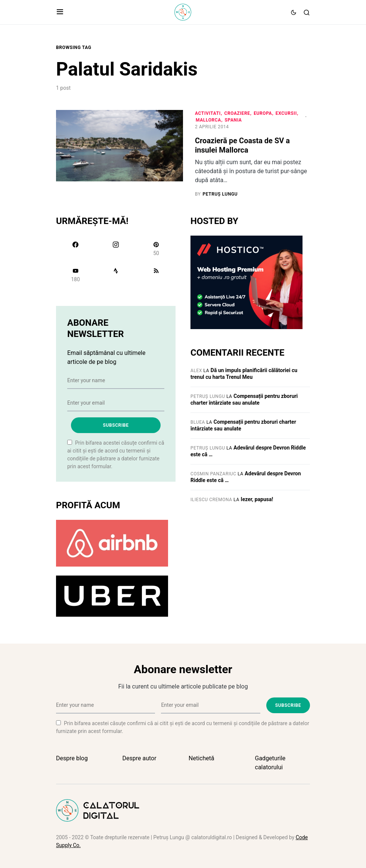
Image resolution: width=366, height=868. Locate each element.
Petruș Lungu (208, 396)
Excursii (286, 113)
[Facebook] (75, 249)
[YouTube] (75, 275)
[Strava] (116, 275)
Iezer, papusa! (257, 499)
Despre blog (72, 758)
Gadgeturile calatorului (270, 763)
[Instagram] (116, 249)
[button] (60, 12)
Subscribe (116, 425)
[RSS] (156, 275)
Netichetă (201, 758)
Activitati (208, 113)
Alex (196, 371)
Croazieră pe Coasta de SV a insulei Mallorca (242, 145)
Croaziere (237, 113)
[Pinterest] (156, 249)
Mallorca (208, 120)
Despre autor (139, 758)
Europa (263, 113)
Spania (233, 120)
